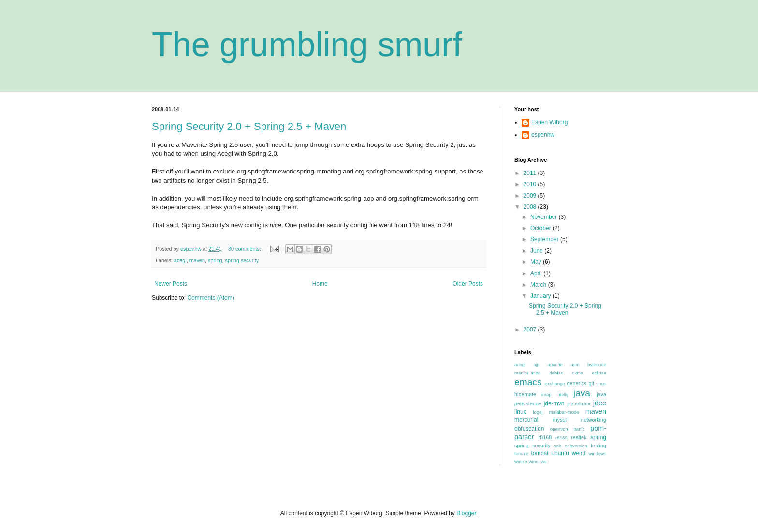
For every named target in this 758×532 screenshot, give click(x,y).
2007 (531, 330)
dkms (577, 373)
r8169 (561, 438)
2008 (531, 207)
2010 (531, 184)
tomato (521, 453)
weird (579, 453)
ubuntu (560, 453)
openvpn (559, 429)
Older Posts (468, 284)
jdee (600, 403)
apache (555, 365)
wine (519, 462)
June (537, 251)
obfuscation (529, 429)
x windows (536, 462)
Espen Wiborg (549, 122)
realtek (579, 437)
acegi (180, 260)
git (591, 383)
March (539, 285)
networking (594, 420)
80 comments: (245, 249)
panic (579, 429)
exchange (555, 383)
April (537, 273)
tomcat (539, 453)
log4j (538, 412)
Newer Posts (171, 284)
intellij (562, 395)
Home (320, 284)
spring (215, 260)
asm (575, 365)
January (541, 296)
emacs (528, 382)
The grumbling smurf (307, 44)
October (541, 228)
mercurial (526, 420)
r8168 (545, 437)
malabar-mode (564, 412)
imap (547, 395)
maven (197, 260)
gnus (601, 383)
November (545, 217)
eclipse (599, 373)
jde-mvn (554, 403)
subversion (576, 446)
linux (520, 412)
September (545, 239)
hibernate (525, 394)
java (582, 393)
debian (556, 373)
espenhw (543, 135)
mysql (560, 420)
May (537, 262)
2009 (531, 196)
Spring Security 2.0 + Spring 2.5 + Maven (249, 126)
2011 (531, 173)
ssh (558, 446)
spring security (242, 260)
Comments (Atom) (211, 298)
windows (597, 453)
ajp (536, 365)
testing (598, 446)
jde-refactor (579, 404)
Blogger (466, 513)
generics (577, 383)
